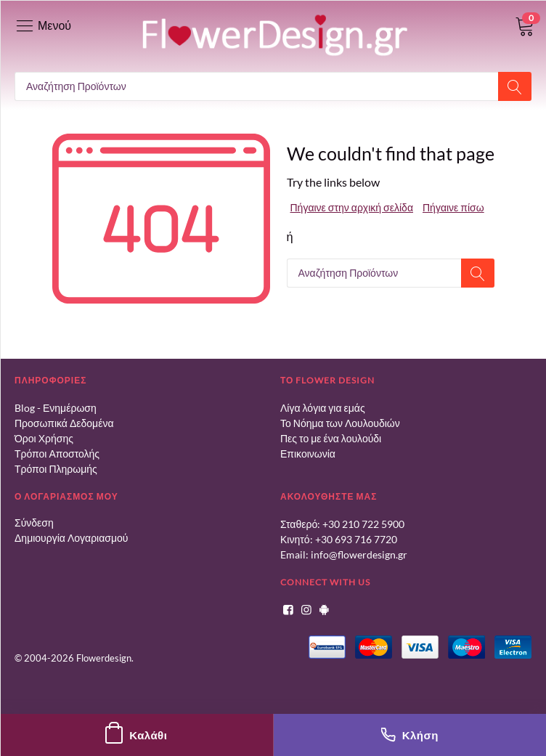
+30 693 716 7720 (356, 539)
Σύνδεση (34, 523)
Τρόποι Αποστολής (57, 454)
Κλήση (410, 735)
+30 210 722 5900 (363, 524)
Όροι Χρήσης (44, 438)
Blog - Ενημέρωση (56, 408)
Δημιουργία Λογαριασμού (71, 538)
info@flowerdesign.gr (359, 554)
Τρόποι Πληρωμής (56, 469)
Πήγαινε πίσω (453, 207)
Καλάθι (136, 735)
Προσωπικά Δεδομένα (64, 423)
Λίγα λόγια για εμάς (323, 408)
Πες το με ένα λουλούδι (331, 438)
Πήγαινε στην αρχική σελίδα (352, 207)
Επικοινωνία (308, 454)
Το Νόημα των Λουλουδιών (340, 423)
